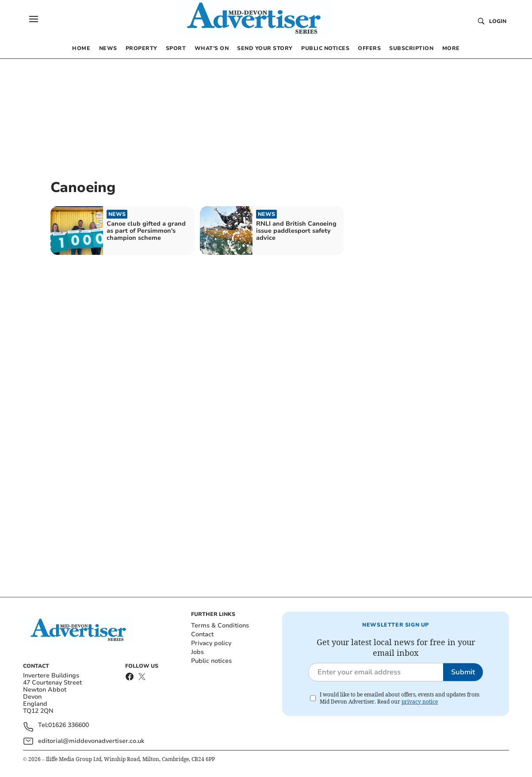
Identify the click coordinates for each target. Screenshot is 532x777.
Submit (463, 672)
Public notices (211, 661)
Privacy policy (211, 643)
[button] (34, 19)
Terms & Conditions (220, 625)
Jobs (197, 652)
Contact (202, 634)
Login (498, 21)
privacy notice (420, 702)
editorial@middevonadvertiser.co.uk (91, 741)
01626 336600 (69, 725)
